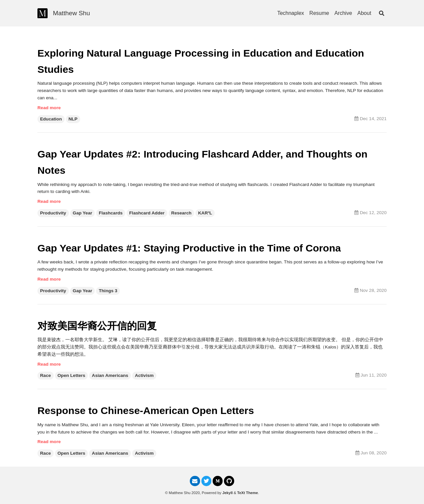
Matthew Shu (72, 13)
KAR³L (205, 213)
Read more (49, 108)
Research (181, 213)
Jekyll (227, 493)
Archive (343, 13)
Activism (144, 375)
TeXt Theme (248, 493)
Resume (319, 13)
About (364, 13)
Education (51, 119)
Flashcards (111, 213)
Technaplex (291, 13)
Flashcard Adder (147, 213)
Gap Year (83, 213)
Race (46, 375)
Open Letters (72, 375)
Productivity (53, 213)
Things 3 (108, 291)
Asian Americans (110, 375)
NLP (73, 119)
